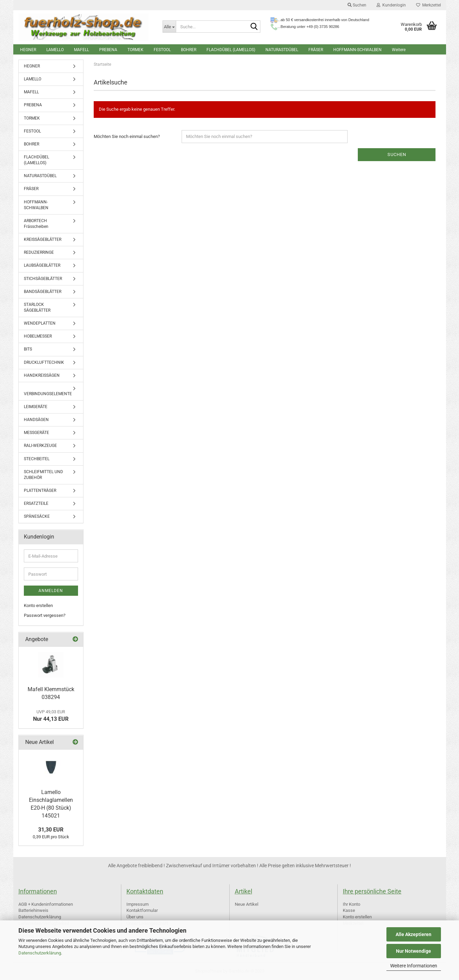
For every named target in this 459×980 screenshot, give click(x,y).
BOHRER (189, 50)
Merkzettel (429, 5)
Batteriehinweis (33, 910)
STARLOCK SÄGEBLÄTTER (37, 307)
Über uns (135, 917)
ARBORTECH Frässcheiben (36, 224)
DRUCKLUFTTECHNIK (44, 362)
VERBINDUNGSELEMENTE (48, 394)
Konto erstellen (38, 605)
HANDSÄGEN (36, 420)
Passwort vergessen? (45, 615)
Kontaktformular (142, 910)
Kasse (349, 910)
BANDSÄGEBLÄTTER (43, 292)
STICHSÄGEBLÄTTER (43, 279)
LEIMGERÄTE (36, 407)
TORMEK (135, 50)
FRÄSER (316, 50)
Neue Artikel (247, 904)
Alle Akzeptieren (414, 934)
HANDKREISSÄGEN (42, 375)
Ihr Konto (351, 904)
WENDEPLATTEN (40, 323)
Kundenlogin (391, 5)
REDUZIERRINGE (39, 252)
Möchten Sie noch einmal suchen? (127, 136)
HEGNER (28, 50)
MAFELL (81, 50)
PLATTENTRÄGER (40, 491)
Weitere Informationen (414, 966)
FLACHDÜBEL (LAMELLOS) (231, 50)
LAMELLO (55, 50)
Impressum (137, 904)
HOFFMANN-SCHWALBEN (357, 50)
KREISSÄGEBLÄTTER (43, 239)
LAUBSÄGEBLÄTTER (42, 265)
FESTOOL (162, 50)
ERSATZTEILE (36, 503)
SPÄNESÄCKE (37, 516)
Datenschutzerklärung (40, 953)
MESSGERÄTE (36, 433)
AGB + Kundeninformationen (46, 904)
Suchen (357, 5)
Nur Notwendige (414, 951)
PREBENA (108, 50)
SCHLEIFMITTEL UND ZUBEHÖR (43, 475)
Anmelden (51, 591)
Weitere (399, 50)
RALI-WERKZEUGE (40, 446)
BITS (28, 349)
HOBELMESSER (38, 336)
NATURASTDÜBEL (282, 50)
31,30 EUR (51, 830)
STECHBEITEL (37, 459)
